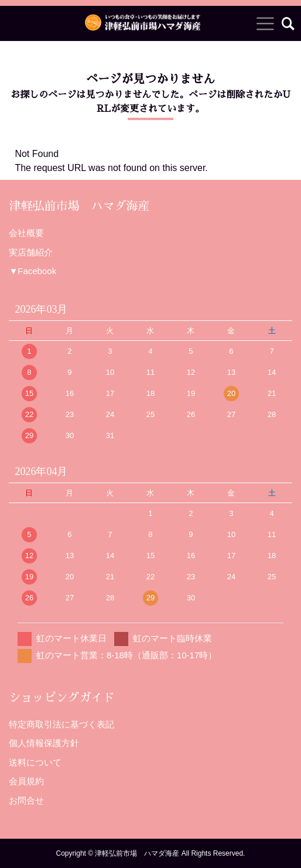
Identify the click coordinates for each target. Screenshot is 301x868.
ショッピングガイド (61, 698)
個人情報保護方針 (44, 743)
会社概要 (26, 233)
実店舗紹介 (31, 252)
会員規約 (26, 781)
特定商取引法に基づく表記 (61, 724)
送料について (35, 762)
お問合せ (26, 800)
